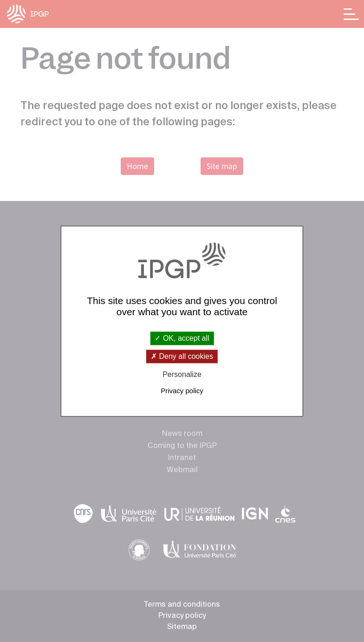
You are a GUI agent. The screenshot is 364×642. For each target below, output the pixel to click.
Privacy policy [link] (182, 391)
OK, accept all (182, 338)
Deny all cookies (182, 357)
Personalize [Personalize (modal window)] (182, 375)
